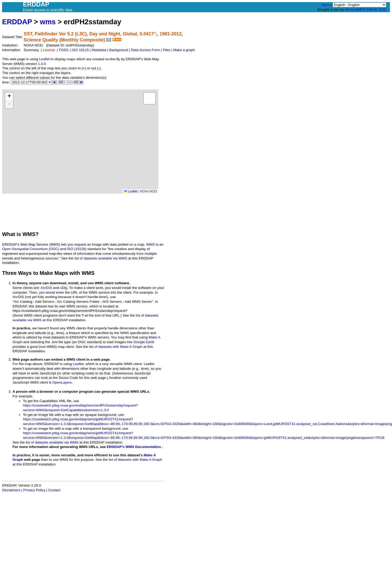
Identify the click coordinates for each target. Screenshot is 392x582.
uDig (64, 288)
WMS (150, 244)
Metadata (99, 50)
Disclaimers (11, 490)
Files (167, 50)
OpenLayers (62, 382)
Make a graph (184, 50)
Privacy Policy (34, 490)
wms (48, 22)
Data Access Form (145, 50)
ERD (382, 10)
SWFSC (372, 10)
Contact (54, 490)
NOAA (350, 10)
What (9, 234)
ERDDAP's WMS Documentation (134, 447)
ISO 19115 (80, 50)
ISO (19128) (77, 249)
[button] (9, 97)
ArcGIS (46, 288)
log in (326, 5)
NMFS (360, 10)
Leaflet (44, 59)
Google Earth (144, 342)
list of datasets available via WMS (101, 258)
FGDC (64, 50)
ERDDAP (17, 22)
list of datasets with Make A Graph (116, 347)
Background (119, 50)
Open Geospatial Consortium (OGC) (31, 249)
